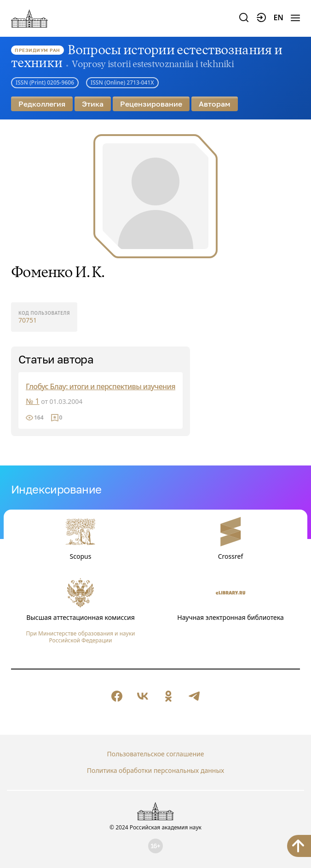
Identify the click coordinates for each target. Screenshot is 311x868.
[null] (117, 696)
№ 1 (33, 401)
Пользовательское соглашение (156, 754)
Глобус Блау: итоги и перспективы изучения (101, 386)
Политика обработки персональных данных (155, 770)
